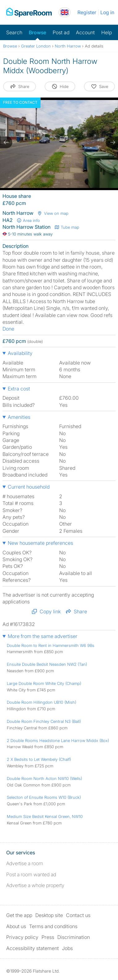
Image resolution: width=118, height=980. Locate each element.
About (16, 926)
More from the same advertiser (43, 636)
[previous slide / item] (6, 142)
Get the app (19, 915)
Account (85, 32)
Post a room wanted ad (31, 874)
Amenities (19, 417)
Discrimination (74, 937)
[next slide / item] (112, 142)
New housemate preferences (40, 543)
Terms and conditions (53, 926)
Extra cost (19, 389)
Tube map (67, 227)
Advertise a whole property (35, 885)
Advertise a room (25, 863)
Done (8, 329)
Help (107, 32)
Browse (37, 32)
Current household (29, 487)
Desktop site (49, 915)
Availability (20, 353)
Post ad (61, 32)
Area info (28, 220)
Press (48, 937)
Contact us (78, 915)
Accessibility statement (33, 948)
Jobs (67, 948)
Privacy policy (22, 937)
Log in (107, 12)
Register (87, 12)
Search (14, 32)
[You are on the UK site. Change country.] (65, 12)
